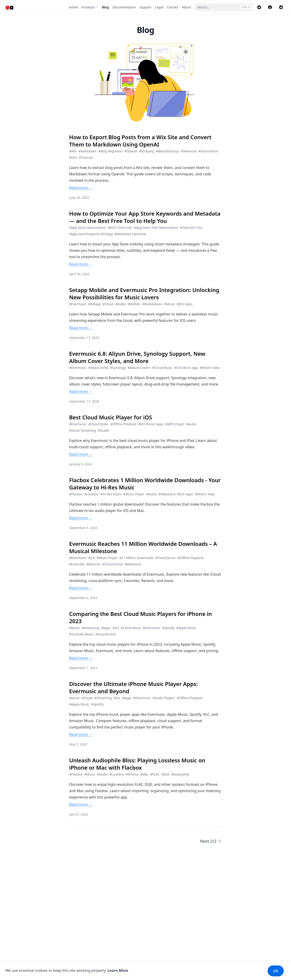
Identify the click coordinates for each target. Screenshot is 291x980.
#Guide (103, 430)
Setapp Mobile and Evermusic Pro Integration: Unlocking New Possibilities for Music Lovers (144, 294)
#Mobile (134, 304)
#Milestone (167, 494)
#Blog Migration (110, 151)
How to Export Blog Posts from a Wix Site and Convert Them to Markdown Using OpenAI (140, 141)
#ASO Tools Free (120, 228)
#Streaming (90, 628)
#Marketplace (152, 304)
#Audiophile (180, 774)
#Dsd (165, 774)
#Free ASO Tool (191, 228)
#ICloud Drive (112, 564)
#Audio (120, 304)
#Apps (106, 628)
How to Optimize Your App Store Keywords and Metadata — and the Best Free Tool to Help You (145, 217)
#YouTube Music (81, 634)
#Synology (118, 368)
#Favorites (77, 564)
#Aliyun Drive (98, 368)
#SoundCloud (106, 634)
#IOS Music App (186, 368)
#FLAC (155, 774)
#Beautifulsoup (167, 151)
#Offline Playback (124, 424)
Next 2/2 (211, 841)
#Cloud (108, 304)
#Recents (94, 564)
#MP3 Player (175, 424)
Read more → (81, 188)
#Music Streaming (83, 430)
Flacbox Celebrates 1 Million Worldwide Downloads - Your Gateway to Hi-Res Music (145, 484)
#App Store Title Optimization (156, 228)
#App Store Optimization (88, 228)
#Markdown (87, 151)
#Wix (73, 151)
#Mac (144, 774)
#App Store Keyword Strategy (91, 234)
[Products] (90, 7)
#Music (169, 304)
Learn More (118, 970)
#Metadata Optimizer (131, 234)
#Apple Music (186, 628)
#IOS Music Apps (151, 424)
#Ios (92, 558)
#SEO (73, 157)
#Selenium (189, 151)
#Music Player (134, 494)
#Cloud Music (162, 368)
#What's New (210, 368)
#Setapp (94, 304)
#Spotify (168, 628)
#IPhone (132, 774)
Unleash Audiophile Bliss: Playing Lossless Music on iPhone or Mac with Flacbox (137, 764)
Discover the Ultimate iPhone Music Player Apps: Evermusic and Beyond (133, 688)
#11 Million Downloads (136, 558)
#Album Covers (139, 368)
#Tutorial (86, 157)
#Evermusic (78, 304)
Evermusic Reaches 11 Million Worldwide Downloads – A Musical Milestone (143, 547)
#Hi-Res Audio (111, 494)
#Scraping (147, 151)
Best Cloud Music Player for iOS (110, 417)
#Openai (131, 151)
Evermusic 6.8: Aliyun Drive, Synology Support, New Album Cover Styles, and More (137, 357)
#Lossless (92, 494)
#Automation (208, 151)
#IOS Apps (185, 304)
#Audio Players (164, 698)
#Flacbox (76, 494)
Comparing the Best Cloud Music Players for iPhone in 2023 (140, 617)
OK (276, 971)
